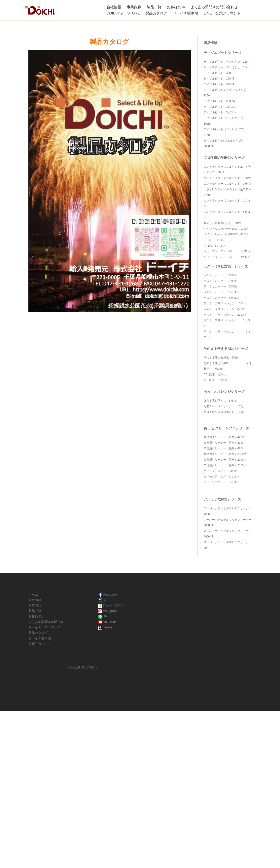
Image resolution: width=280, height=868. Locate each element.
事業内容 (134, 7)
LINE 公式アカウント (222, 13)
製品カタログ (156, 13)
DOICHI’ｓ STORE (123, 13)
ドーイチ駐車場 (185, 13)
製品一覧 (154, 7)
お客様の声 (176, 7)
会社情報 (114, 7)
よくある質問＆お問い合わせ (214, 7)
